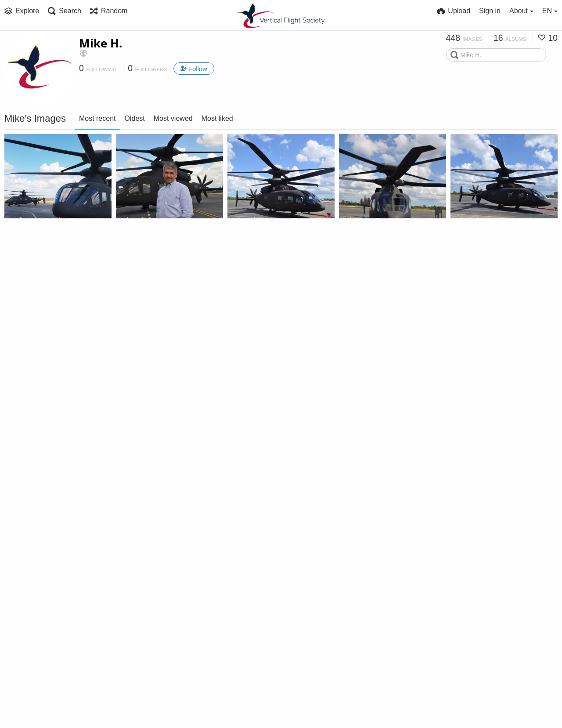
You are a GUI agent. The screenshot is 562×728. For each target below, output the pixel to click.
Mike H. (101, 43)
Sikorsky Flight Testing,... (55, 234)
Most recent (97, 118)
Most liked (217, 118)
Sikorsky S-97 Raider (43, 334)
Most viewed (173, 118)
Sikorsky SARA (367, 334)
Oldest (135, 118)
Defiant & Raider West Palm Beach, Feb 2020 (48, 223)
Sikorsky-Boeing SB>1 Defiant (160, 223)
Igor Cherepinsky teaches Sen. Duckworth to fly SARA (48, 557)
